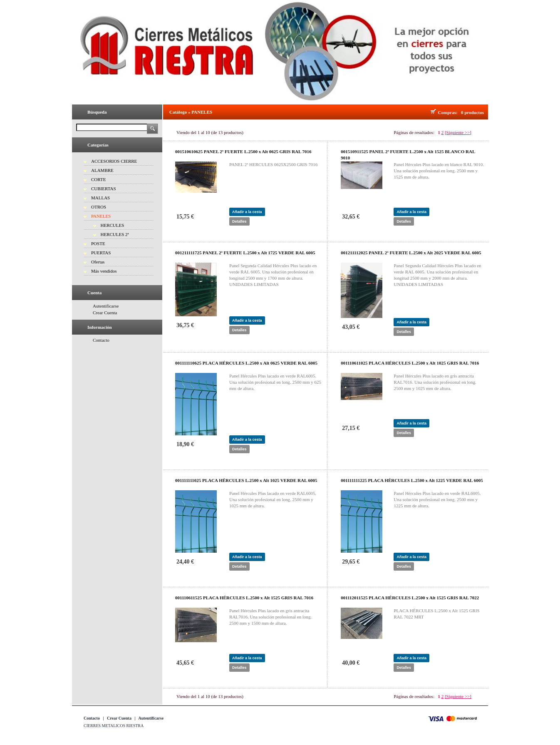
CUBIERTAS (104, 189)
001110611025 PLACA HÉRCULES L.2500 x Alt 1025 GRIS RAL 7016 (410, 363)
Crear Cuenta (105, 313)
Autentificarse (106, 306)
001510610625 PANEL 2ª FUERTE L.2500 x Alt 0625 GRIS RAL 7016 (243, 151)
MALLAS (100, 198)
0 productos (472, 112)
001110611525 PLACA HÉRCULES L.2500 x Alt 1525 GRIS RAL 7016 (244, 598)
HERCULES (113, 225)
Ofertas (98, 262)
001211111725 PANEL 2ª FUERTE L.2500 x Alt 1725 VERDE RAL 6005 (245, 253)
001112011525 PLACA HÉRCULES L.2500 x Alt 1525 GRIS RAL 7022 (410, 598)
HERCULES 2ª (115, 234)
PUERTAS (101, 253)
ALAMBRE (102, 170)
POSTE (98, 243)
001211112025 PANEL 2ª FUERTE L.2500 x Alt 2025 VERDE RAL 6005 (411, 253)
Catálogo (178, 112)
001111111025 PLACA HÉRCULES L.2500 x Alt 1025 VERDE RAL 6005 (246, 480)
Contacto (101, 340)
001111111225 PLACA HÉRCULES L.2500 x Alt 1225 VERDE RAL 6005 (412, 480)
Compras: (449, 112)
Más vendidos (104, 271)
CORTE (98, 179)
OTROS (99, 207)
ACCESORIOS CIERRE (114, 161)
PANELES (101, 216)
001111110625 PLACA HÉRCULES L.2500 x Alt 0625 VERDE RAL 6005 (246, 363)
